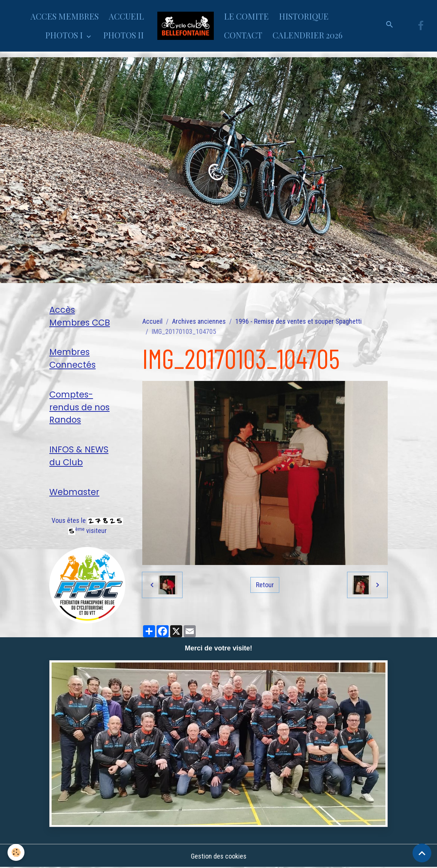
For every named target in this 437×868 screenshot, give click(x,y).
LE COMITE (246, 16)
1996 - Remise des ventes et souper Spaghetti (298, 321)
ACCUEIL (126, 16)
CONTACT (243, 35)
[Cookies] (16, 852)
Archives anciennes (199, 321)
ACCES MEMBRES (65, 16)
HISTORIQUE (304, 16)
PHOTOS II (123, 35)
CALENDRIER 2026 (308, 35)
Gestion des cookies (219, 856)
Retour (265, 585)
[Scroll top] (422, 853)
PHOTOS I (65, 35)
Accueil (152, 321)
